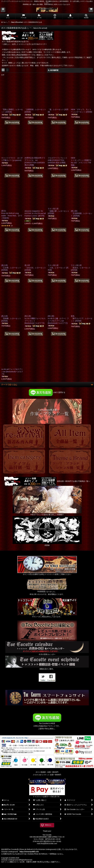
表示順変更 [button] (53, 70)
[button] (3, 10)
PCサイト (48, 825)
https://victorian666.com (29, 852)
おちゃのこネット (43, 866)
